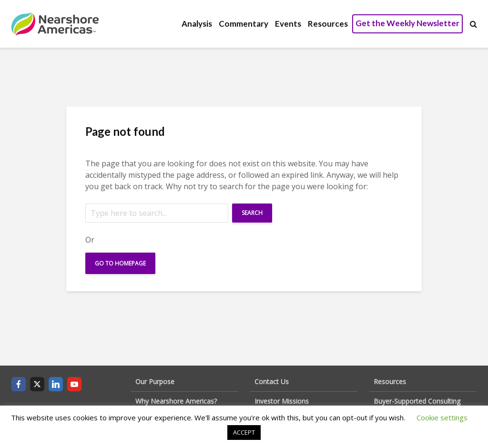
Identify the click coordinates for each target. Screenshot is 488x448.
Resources (328, 24)
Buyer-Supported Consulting (417, 401)
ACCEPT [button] (244, 432)
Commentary (244, 24)
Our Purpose (155, 382)
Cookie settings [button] (442, 417)
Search (252, 213)
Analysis (197, 24)
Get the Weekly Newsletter (407, 23)
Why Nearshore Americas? (176, 401)
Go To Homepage (120, 263)
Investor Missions (282, 401)
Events (288, 24)
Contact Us (272, 382)
